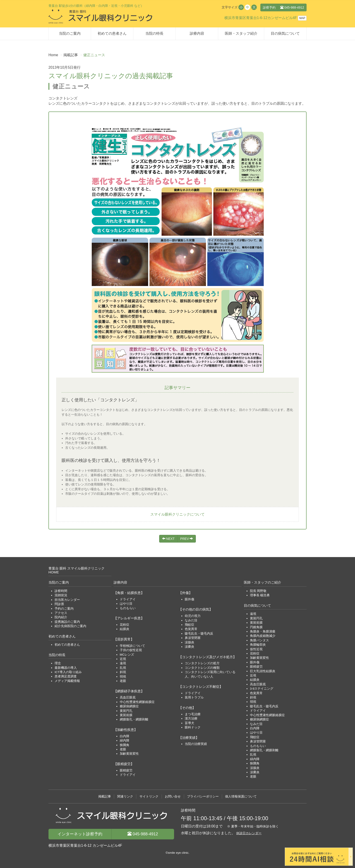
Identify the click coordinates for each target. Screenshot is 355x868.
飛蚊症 (189, 625)
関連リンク (125, 796)
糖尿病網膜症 (129, 706)
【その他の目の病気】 (196, 609)
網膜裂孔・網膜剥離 (134, 719)
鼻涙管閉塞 (193, 638)
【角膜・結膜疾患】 (129, 593)
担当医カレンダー (67, 600)
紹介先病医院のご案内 (70, 626)
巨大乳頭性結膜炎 (263, 671)
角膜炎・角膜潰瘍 (263, 632)
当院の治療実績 (196, 744)
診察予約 (269, 7)
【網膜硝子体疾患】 (129, 691)
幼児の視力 (193, 616)
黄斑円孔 (126, 711)
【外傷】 (185, 593)
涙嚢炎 (189, 647)
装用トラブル (194, 697)
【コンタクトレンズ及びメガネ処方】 (207, 657)
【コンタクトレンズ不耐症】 (201, 687)
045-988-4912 (292, 7)
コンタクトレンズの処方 (202, 663)
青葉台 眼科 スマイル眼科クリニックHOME (77, 570)
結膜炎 (125, 629)
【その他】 (187, 708)
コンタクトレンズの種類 (202, 668)
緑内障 (125, 741)
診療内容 (197, 33)
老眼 (123, 681)
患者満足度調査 (66, 676)
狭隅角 (125, 745)
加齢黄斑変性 (129, 754)
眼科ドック (193, 727)
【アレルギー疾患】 (129, 618)
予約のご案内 (64, 609)
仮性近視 (256, 649)
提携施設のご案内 (67, 622)
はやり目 (126, 604)
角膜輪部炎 (258, 645)
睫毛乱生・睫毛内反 (199, 634)
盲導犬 (189, 723)
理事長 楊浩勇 (260, 595)
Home (53, 55)
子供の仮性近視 (131, 650)
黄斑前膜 (126, 715)
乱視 (123, 668)
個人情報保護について (241, 796)
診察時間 (61, 591)
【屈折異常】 (124, 639)
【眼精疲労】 (124, 764)
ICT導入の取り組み (68, 672)
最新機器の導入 (66, 668)
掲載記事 (71, 55)
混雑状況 (61, 595)
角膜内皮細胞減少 (263, 636)
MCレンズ (127, 655)
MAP (302, 18)
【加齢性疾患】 (126, 730)
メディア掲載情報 (67, 681)
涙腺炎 (189, 642)
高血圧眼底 (128, 697)
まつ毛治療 (193, 714)
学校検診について (132, 646)
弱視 (123, 677)
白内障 (125, 736)
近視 (123, 659)
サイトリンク (149, 796)
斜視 (123, 672)
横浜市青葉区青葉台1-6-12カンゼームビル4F (261, 18)
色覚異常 (191, 629)
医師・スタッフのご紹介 (263, 582)
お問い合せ (173, 796)
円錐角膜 (256, 627)
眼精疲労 (126, 770)
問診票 (59, 604)
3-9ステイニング (262, 689)
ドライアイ (128, 599)
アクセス (61, 613)
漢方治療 (191, 719)
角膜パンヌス (259, 640)
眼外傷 (189, 599)
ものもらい (128, 608)
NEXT (168, 539)
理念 (58, 663)
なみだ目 (191, 620)
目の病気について (285, 33)
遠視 (123, 663)
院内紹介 (61, 617)
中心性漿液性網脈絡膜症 (137, 702)
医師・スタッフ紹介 (241, 33)
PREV (187, 539)
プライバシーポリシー (203, 796)
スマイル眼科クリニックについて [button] (177, 514)
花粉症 (125, 625)
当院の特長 (154, 33)
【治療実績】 (189, 738)
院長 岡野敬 (258, 591)
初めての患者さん (112, 33)
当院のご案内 (70, 33)
